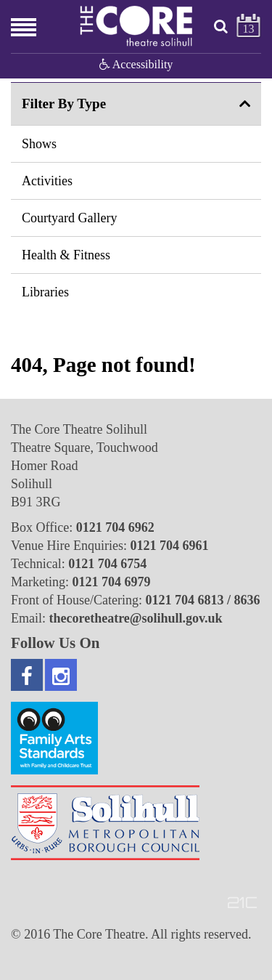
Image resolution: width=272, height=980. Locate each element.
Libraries (45, 292)
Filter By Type (64, 104)
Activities (47, 181)
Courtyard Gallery (69, 218)
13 (249, 29)
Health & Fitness (66, 255)
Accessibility (136, 64)
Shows (39, 144)
